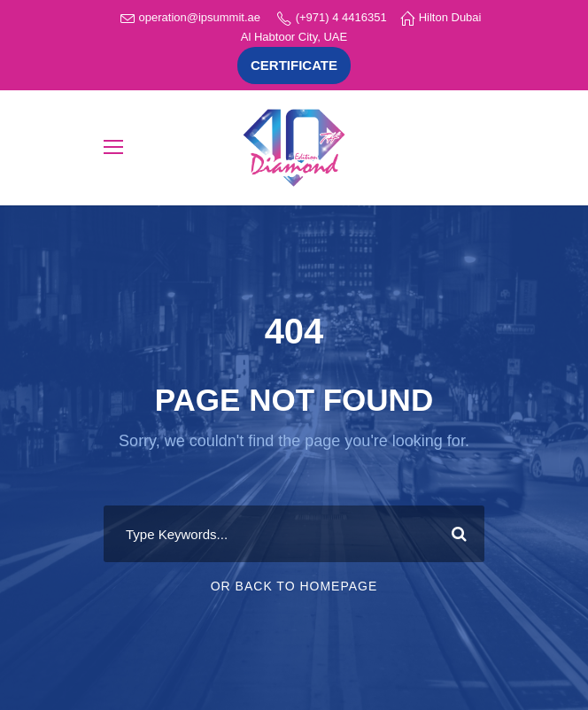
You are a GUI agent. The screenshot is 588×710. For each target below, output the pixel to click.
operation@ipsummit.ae (200, 17)
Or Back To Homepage (294, 586)
